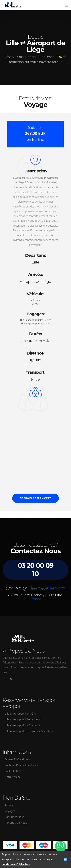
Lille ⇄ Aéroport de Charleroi (22, 725)
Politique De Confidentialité (21, 765)
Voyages (10, 811)
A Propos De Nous (16, 823)
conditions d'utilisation (16, 864)
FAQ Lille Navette (15, 771)
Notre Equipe (13, 777)
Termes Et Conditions (18, 760)
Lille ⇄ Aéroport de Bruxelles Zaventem (29, 731)
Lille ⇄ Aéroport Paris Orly (20, 714)
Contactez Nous (14, 817)
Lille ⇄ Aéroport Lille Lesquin (22, 720)
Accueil (9, 805)
